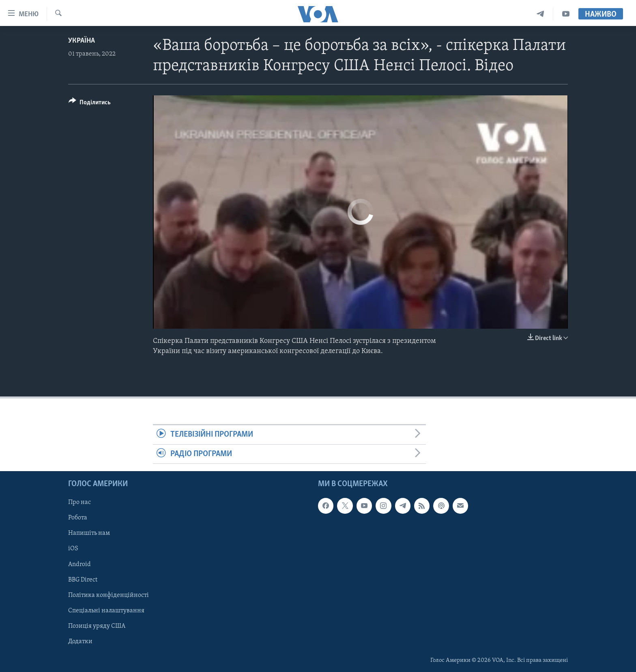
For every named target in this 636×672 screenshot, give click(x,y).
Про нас (79, 502)
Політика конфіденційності (109, 595)
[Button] (90, 104)
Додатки (80, 642)
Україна (82, 41)
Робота (78, 518)
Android (79, 564)
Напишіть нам (89, 533)
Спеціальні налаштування (106, 611)
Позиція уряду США (97, 626)
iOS (73, 549)
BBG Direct (83, 580)
